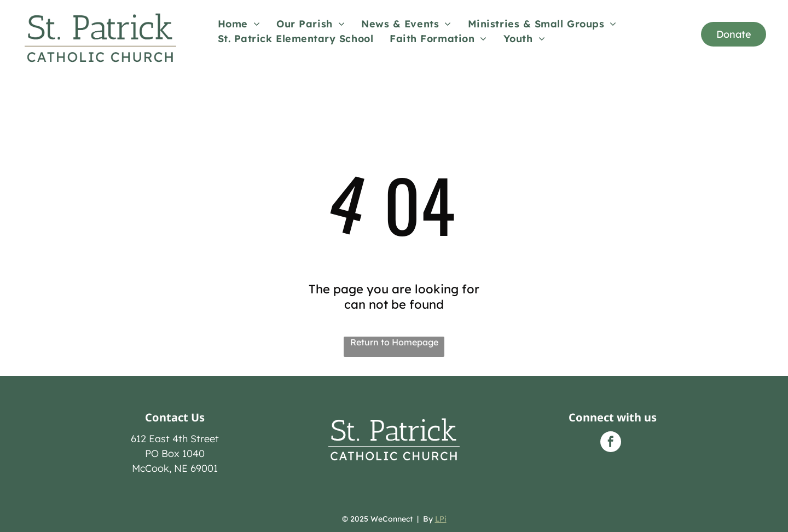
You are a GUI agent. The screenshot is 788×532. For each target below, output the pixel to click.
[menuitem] (239, 24)
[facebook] (611, 443)
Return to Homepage (394, 342)
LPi (441, 519)
